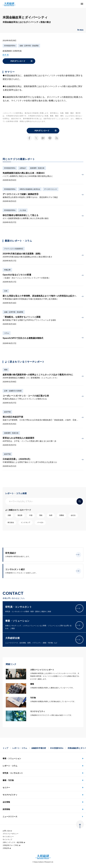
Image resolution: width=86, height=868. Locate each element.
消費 (9, 515)
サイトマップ (7, 840)
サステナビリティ (10, 795)
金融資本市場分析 (39, 748)
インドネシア (26, 522)
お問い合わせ (7, 831)
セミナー (6, 788)
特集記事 (7, 270)
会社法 (73, 515)
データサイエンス (50, 189)
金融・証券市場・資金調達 (29, 46)
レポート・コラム (20, 748)
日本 (6, 291)
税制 (6, 370)
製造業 (20, 515)
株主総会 (11, 522)
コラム (7, 333)
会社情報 (6, 802)
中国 (31, 515)
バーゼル (40, 522)
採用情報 (6, 809)
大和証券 (7, 848)
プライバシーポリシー (11, 834)
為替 (51, 515)
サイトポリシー (8, 837)
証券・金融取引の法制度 (13, 391)
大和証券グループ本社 (12, 845)
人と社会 (23, 210)
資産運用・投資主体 (37, 168)
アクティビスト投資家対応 (14, 249)
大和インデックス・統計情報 (14, 842)
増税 (41, 515)
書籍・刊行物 (8, 780)
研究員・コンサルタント (13, 773)
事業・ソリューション (12, 758)
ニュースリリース (10, 817)
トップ (5, 748)
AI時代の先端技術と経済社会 (30, 189)
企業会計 (23, 168)
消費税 (62, 515)
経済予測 (7, 412)
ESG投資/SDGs (10, 46)
